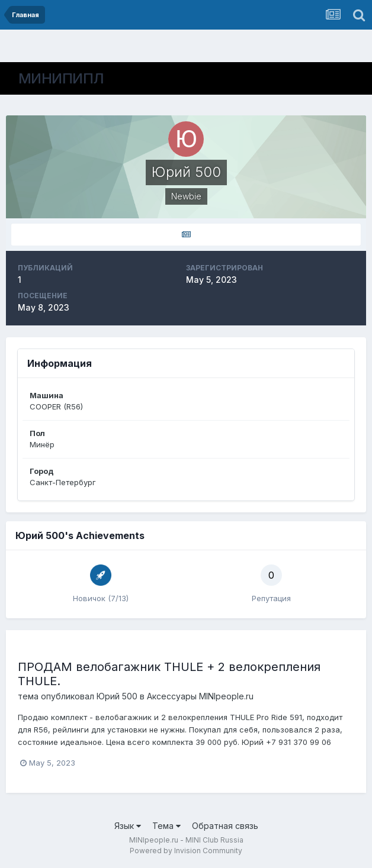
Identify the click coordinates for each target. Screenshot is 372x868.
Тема (166, 826)
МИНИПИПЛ (61, 78)
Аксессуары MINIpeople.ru (200, 696)
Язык (128, 826)
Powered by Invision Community (186, 851)
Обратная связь (225, 826)
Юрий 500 (117, 696)
